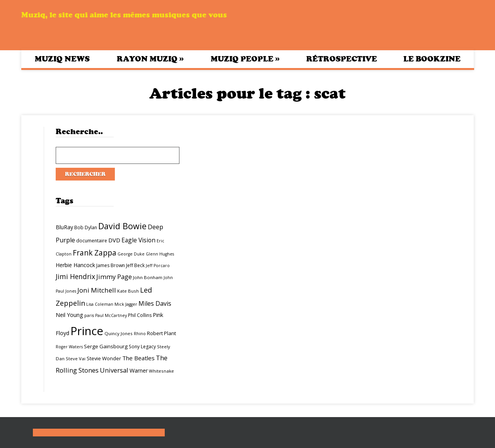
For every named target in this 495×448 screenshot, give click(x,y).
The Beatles (138, 358)
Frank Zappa (95, 253)
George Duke (131, 254)
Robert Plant (161, 333)
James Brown (111, 265)
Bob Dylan (86, 227)
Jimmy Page (114, 277)
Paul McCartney (111, 315)
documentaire (92, 241)
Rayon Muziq (150, 59)
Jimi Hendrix (75, 276)
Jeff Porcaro (158, 266)
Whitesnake (161, 371)
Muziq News (62, 59)
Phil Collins (140, 315)
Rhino (140, 334)
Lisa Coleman (100, 304)
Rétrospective (342, 59)
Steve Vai (76, 359)
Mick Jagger (126, 304)
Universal (114, 370)
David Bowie (122, 226)
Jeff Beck (135, 265)
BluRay (64, 227)
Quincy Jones (119, 333)
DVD (114, 240)
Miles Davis (155, 303)
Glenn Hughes (160, 254)
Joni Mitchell (97, 290)
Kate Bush (128, 291)
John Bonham (148, 277)
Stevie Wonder (104, 358)
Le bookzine (432, 59)
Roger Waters (69, 347)
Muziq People (245, 59)
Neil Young (69, 315)
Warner (139, 370)
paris (89, 315)
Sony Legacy (142, 347)
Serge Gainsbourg (106, 346)
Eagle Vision (138, 240)
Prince (87, 331)
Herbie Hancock (75, 265)
